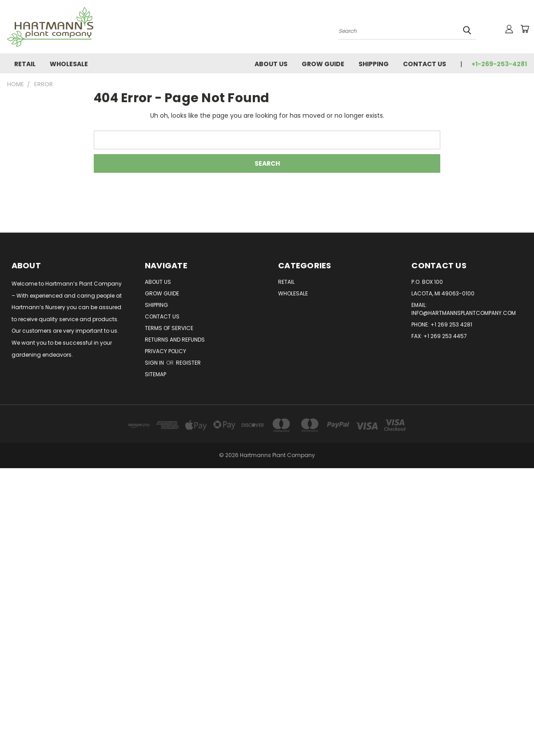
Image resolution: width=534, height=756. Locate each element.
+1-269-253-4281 (499, 64)
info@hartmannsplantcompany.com (464, 313)
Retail (25, 64)
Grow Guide (323, 64)
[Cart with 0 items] (525, 29)
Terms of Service (169, 328)
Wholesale (69, 64)
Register (188, 363)
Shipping (374, 64)
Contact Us (424, 64)
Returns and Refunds (175, 340)
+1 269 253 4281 (451, 324)
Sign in (155, 363)
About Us (271, 64)
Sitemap (155, 374)
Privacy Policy (165, 351)
